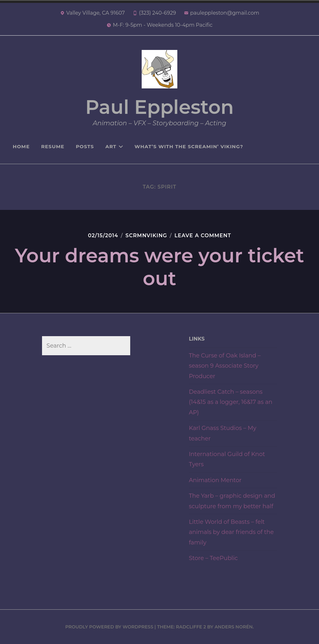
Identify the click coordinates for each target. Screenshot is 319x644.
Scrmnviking (146, 235)
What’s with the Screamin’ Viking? (189, 146)
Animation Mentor (215, 480)
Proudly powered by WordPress (109, 627)
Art (114, 146)
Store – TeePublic (213, 558)
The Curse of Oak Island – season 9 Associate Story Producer (225, 366)
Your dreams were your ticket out (160, 267)
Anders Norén (234, 627)
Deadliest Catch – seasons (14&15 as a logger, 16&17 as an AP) (230, 402)
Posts (85, 146)
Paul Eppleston (159, 107)
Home (21, 146)
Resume (53, 146)
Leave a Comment (203, 235)
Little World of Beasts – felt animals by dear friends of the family (231, 532)
